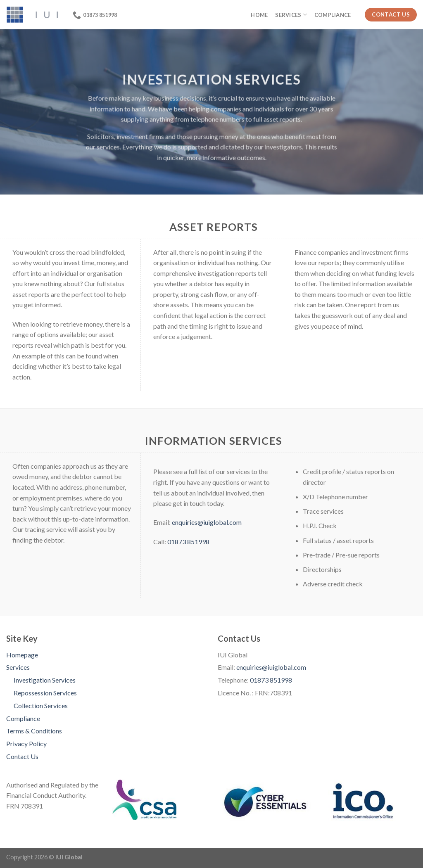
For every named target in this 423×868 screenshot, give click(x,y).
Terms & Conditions (34, 731)
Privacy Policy (26, 743)
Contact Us (22, 756)
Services (291, 15)
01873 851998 (188, 542)
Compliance (333, 15)
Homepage (22, 655)
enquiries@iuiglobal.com (207, 522)
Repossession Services (45, 693)
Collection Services (41, 706)
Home (259, 15)
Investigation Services (45, 680)
